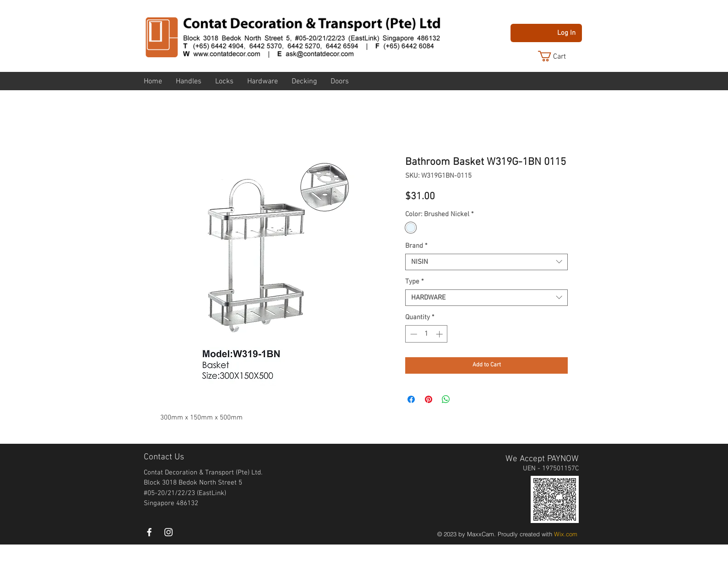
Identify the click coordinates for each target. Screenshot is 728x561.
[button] (559, 56)
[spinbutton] (426, 334)
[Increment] (440, 334)
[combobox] (486, 262)
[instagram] (168, 532)
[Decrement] (413, 334)
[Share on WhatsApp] (446, 399)
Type (414, 282)
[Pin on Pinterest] (429, 399)
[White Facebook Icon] (149, 532)
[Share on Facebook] (411, 399)
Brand (416, 246)
